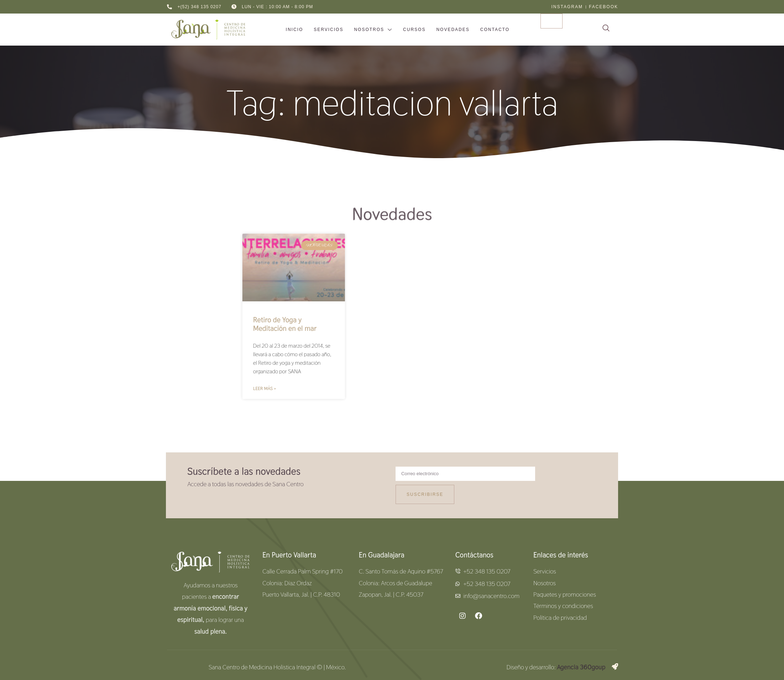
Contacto (495, 30)
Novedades (453, 30)
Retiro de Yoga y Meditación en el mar (363, 324)
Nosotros (373, 30)
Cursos (414, 30)
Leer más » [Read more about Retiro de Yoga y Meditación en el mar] (342, 388)
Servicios (328, 30)
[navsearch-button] (606, 30)
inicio (295, 30)
